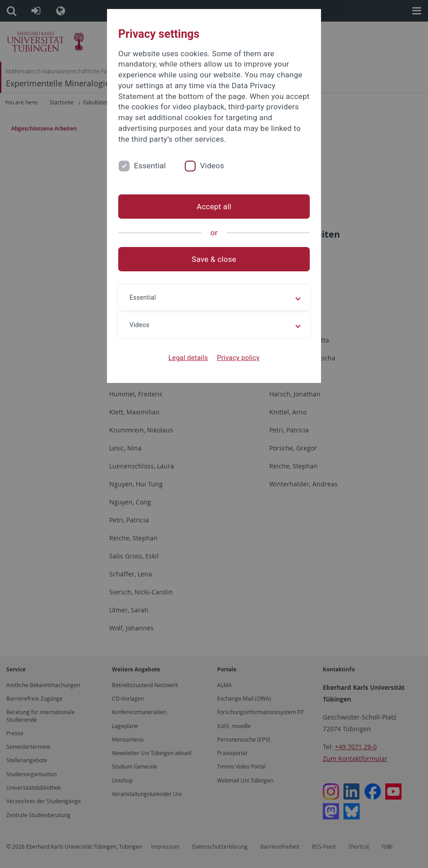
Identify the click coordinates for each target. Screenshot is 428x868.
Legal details (188, 358)
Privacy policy (238, 358)
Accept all (214, 207)
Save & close (214, 259)
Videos (212, 166)
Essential (150, 166)
